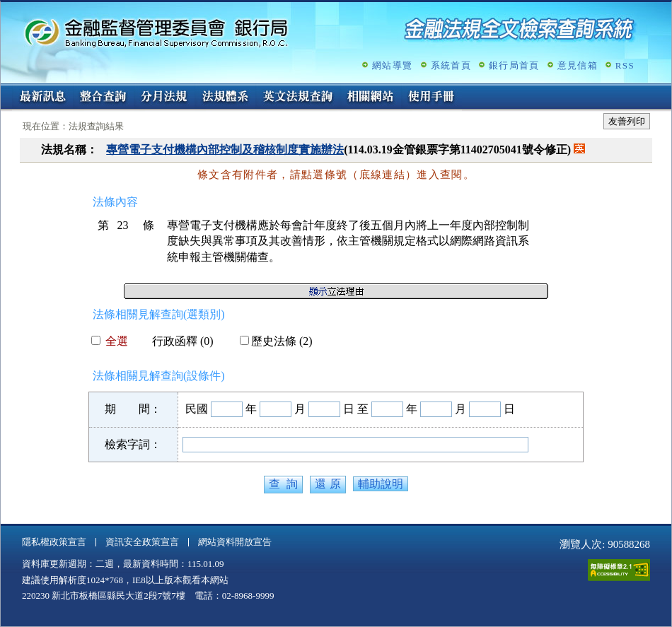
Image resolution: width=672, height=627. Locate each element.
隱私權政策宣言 (54, 542)
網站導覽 (392, 65)
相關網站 (371, 98)
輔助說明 (381, 484)
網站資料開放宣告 (235, 542)
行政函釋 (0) (177, 341)
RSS (625, 65)
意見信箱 (578, 65)
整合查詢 (103, 98)
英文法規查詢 (298, 98)
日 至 (356, 409)
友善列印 (627, 121)
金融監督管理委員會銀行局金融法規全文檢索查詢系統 (156, 32)
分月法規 (164, 98)
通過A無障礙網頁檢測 (619, 570)
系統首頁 (451, 65)
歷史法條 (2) (276, 341)
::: (5, 89)
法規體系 (225, 98)
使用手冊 (431, 98)
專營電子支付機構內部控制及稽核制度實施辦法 (225, 150)
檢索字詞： (133, 444)
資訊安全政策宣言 (142, 542)
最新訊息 (42, 98)
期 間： (133, 409)
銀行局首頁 (514, 65)
